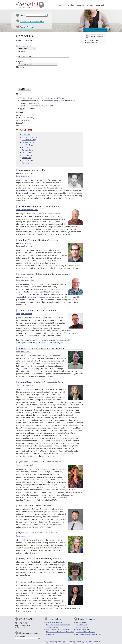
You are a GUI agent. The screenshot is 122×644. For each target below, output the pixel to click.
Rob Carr (26, 147)
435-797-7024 (47, 106)
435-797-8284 (59, 98)
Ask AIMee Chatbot (82, 627)
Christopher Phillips (30, 137)
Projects (90, 5)
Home (19, 40)
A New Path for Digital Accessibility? (57, 630)
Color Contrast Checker (83, 630)
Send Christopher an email (27, 210)
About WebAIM (92, 42)
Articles (71, 5)
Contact (51, 642)
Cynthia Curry (27, 150)
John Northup (28, 145)
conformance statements (43, 340)
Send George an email (25, 280)
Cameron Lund (28, 155)
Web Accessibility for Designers (85, 632)
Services (62, 5)
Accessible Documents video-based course (34, 297)
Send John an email (24, 314)
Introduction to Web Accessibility (32, 21)
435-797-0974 (34, 103)
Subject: (19, 62)
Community (100, 5)
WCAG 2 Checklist (81, 625)
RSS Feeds (68, 642)
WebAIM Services (93, 40)
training (41, 98)
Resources (80, 5)
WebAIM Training (27, 27)
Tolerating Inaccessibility (54, 622)
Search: (23, 15)
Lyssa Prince (27, 153)
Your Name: (21, 51)
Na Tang (25, 163)
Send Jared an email (24, 176)
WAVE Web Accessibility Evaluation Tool (88, 634)
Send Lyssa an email (24, 465)
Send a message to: (24, 46)
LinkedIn (50, 376)
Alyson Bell (26, 158)
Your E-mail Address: (25, 56)
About (59, 642)
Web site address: (21, 636)
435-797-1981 (29, 108)
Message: (20, 67)
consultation (41, 343)
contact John (58, 343)
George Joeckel (28, 142)
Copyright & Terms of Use (93, 642)
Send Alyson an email (25, 536)
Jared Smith (27, 135)
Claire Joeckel (27, 160)
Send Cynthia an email (25, 385)
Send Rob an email (24, 352)
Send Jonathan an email (26, 246)
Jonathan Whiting (29, 140)
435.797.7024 (21, 628)
